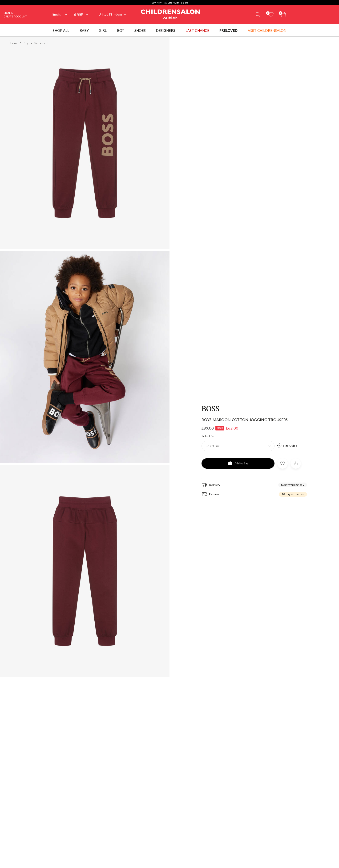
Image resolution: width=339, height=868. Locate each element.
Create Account (15, 16)
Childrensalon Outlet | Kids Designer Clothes (170, 14)
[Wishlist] (271, 14)
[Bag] (284, 14)
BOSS (210, 409)
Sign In (8, 13)
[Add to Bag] (238, 463)
